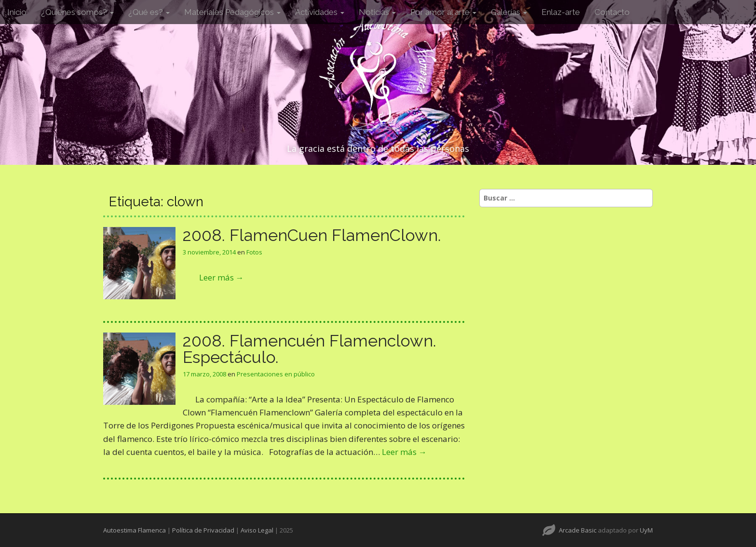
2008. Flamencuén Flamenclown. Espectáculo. (310, 349)
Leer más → (222, 277)
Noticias (377, 12)
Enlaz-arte (561, 12)
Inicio (17, 12)
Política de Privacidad (203, 530)
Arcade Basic (578, 530)
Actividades (320, 12)
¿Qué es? (149, 12)
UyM (646, 530)
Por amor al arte (443, 12)
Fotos (254, 252)
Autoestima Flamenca (135, 530)
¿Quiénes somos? (77, 12)
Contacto (612, 12)
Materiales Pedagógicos (232, 12)
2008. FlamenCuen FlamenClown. (312, 235)
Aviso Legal (257, 530)
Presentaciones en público (276, 374)
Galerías (509, 12)
